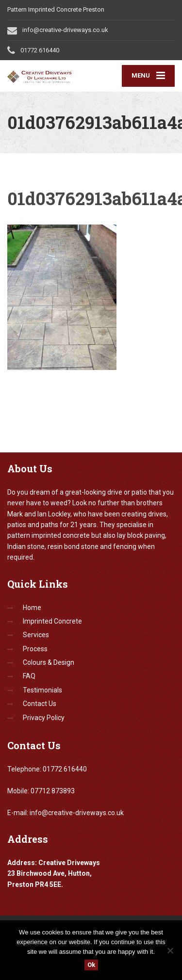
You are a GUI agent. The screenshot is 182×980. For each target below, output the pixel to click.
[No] (170, 950)
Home (32, 608)
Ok (91, 965)
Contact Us (40, 704)
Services (36, 635)
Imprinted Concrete (52, 621)
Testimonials (42, 690)
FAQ (29, 676)
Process (35, 649)
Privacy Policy (44, 718)
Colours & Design (49, 662)
